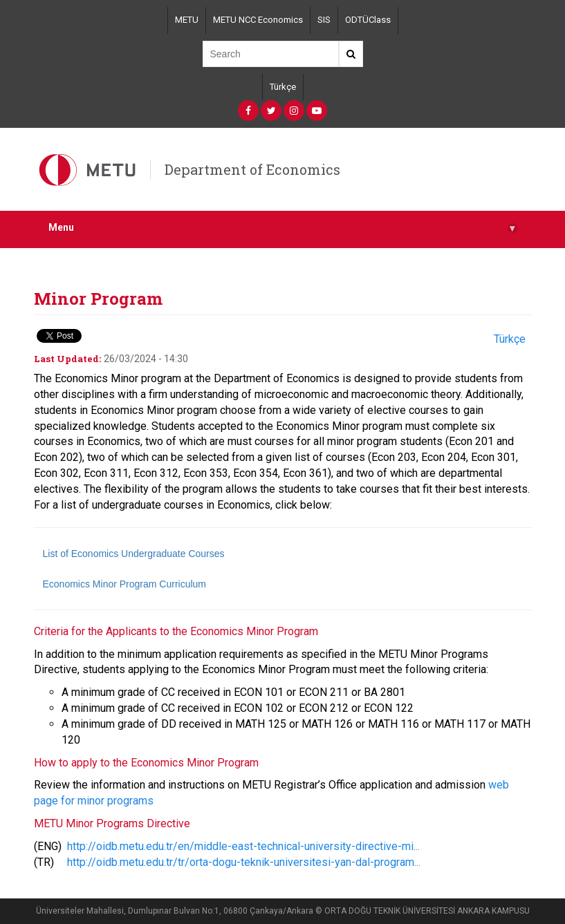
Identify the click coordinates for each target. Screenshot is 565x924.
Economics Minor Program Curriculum (125, 584)
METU (187, 20)
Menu (283, 228)
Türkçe (283, 87)
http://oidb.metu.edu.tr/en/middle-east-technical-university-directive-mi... (243, 846)
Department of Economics (252, 169)
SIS (324, 20)
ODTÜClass (368, 20)
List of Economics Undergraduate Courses (134, 554)
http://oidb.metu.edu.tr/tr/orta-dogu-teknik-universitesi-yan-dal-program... (244, 862)
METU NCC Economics (258, 20)
